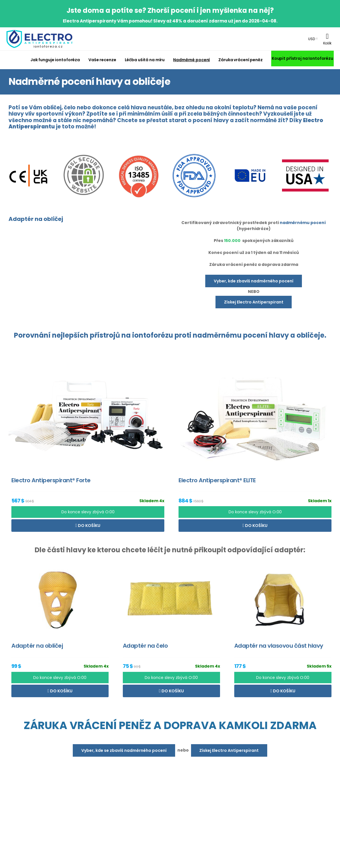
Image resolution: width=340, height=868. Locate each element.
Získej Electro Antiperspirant (254, 302)
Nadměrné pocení (191, 60)
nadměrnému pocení (303, 223)
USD (312, 39)
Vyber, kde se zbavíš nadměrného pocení (124, 750)
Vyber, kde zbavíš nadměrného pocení (254, 281)
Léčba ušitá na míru (145, 60)
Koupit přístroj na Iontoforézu (302, 58)
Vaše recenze (102, 60)
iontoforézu (153, 335)
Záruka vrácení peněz (240, 60)
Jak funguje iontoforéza (55, 60)
